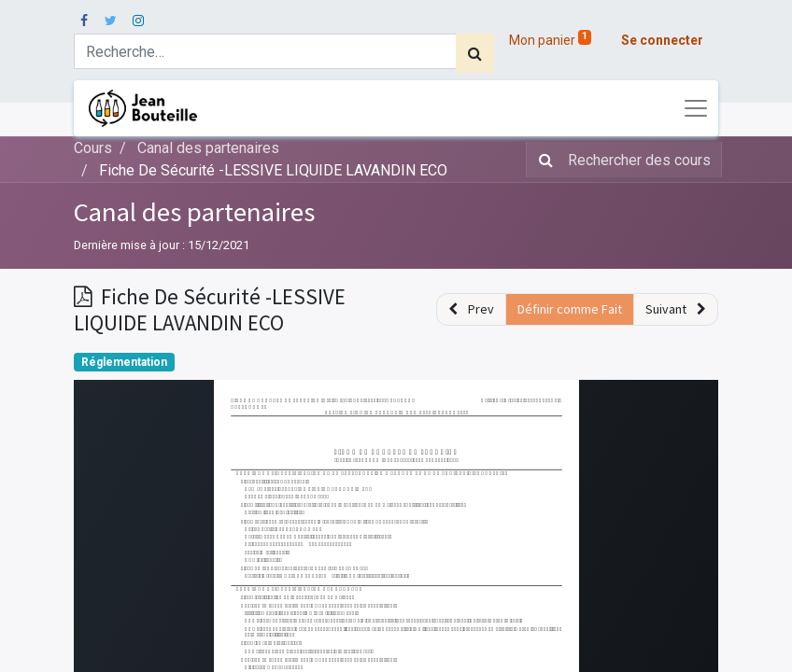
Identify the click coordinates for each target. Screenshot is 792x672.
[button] (471, 309)
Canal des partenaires (194, 212)
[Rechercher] (475, 53)
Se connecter (662, 40)
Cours (93, 148)
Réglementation (124, 362)
